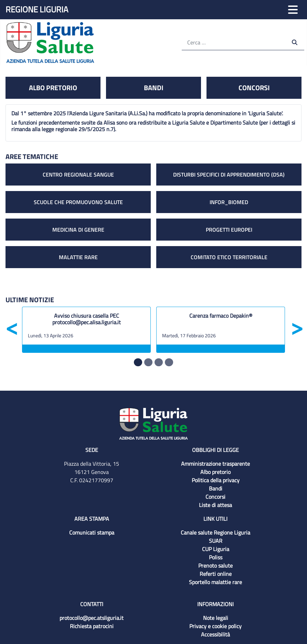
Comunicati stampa (92, 532)
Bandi (216, 488)
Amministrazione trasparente (215, 464)
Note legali (216, 618)
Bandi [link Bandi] (154, 88)
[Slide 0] (138, 362)
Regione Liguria (37, 9)
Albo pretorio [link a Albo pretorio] (53, 88)
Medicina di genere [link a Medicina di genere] (78, 230)
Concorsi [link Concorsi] (254, 88)
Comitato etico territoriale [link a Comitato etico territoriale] (229, 257)
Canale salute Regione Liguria (215, 532)
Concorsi (215, 497)
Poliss (216, 557)
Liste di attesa (215, 505)
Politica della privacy (216, 480)
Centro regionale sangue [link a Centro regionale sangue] (78, 175)
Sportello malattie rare (215, 582)
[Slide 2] (159, 362)
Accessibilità (215, 634)
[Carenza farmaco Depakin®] (221, 321)
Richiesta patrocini (92, 626)
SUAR (216, 541)
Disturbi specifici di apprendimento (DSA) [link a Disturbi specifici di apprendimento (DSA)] (229, 175)
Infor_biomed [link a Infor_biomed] (229, 202)
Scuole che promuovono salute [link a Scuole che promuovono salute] (78, 202)
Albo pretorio (215, 472)
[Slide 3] (169, 362)
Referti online (216, 574)
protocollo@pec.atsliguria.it (92, 618)
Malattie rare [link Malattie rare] (78, 257)
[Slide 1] (148, 362)
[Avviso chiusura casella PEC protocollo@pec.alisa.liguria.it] (86, 321)
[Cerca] (234, 42)
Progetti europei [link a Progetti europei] (229, 230)
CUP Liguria (216, 549)
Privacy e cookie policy (215, 626)
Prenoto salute (215, 566)
